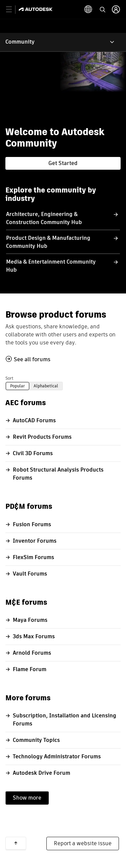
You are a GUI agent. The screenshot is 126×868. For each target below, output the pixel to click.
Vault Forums (30, 574)
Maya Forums (30, 620)
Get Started (63, 163)
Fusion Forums (32, 524)
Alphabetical (46, 386)
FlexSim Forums (33, 557)
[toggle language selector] (88, 9)
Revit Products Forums (42, 437)
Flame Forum (30, 669)
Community (20, 42)
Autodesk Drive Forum (41, 773)
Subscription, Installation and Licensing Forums (65, 720)
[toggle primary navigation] (13, 10)
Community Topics (36, 740)
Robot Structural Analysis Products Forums (58, 474)
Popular (17, 386)
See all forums (32, 359)
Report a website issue (83, 843)
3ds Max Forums (34, 636)
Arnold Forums (32, 653)
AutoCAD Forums (34, 420)
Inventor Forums (35, 541)
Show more (27, 798)
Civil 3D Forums (33, 453)
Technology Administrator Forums (57, 756)
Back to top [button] (16, 843)
